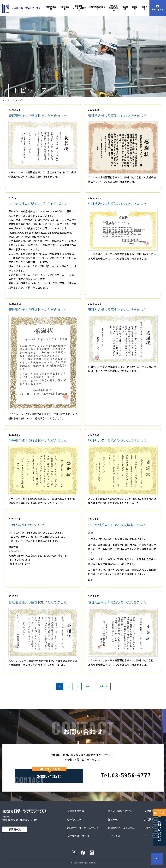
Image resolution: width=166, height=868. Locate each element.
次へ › (89, 686)
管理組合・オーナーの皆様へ (79, 8)
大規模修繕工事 (51, 8)
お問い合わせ (160, 826)
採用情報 (145, 8)
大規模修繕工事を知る (97, 8)
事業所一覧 (15, 829)
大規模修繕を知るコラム (121, 828)
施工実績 (125, 8)
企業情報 (135, 8)
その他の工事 (65, 8)
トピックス (114, 836)
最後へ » (103, 686)
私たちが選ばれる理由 (114, 8)
